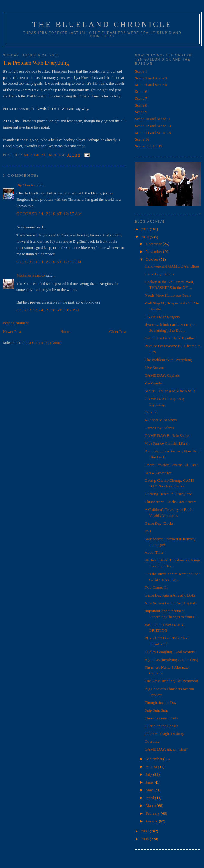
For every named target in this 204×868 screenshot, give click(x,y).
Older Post (118, 332)
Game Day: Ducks (159, 523)
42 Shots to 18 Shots (161, 420)
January (152, 821)
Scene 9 (141, 112)
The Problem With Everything (168, 360)
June (150, 782)
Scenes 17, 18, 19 (149, 146)
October (153, 259)
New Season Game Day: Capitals (171, 603)
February (153, 813)
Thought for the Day (161, 702)
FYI (148, 531)
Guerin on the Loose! (161, 726)
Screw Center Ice (158, 473)
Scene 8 (141, 105)
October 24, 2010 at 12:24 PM (49, 262)
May (150, 790)
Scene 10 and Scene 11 (153, 119)
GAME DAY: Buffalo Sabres (167, 435)
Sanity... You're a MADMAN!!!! (170, 391)
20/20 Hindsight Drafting (164, 734)
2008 (145, 839)
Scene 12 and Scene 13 (153, 126)
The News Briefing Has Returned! (171, 681)
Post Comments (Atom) (43, 343)
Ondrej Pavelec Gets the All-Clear (171, 465)
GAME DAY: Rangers (162, 317)
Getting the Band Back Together (170, 338)
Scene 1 (141, 71)
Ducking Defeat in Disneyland (168, 494)
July (150, 774)
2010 (145, 237)
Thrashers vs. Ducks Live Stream (171, 502)
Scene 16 (142, 139)
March (151, 806)
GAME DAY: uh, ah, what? (166, 749)
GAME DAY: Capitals (162, 375)
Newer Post (12, 332)
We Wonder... (155, 383)
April (150, 798)
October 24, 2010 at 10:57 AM (49, 213)
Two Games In (156, 587)
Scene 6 (141, 92)
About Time (154, 552)
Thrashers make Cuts (161, 718)
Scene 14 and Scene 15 (153, 133)
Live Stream (154, 367)
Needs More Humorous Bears (168, 295)
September (155, 759)
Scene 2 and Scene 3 (151, 78)
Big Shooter (26, 185)
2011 (145, 229)
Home (65, 332)
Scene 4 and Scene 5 (151, 85)
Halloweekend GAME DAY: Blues (172, 266)
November (154, 252)
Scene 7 (141, 98)
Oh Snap (151, 412)
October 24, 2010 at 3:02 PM (48, 310)
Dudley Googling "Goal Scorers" (170, 652)
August (152, 767)
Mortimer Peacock (31, 275)
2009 (145, 831)
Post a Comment (16, 323)
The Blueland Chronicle (102, 24)
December (154, 244)
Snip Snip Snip (156, 710)
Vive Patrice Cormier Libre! (166, 443)
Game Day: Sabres (159, 274)
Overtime (152, 741)
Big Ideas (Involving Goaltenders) (171, 660)
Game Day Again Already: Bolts (170, 595)
